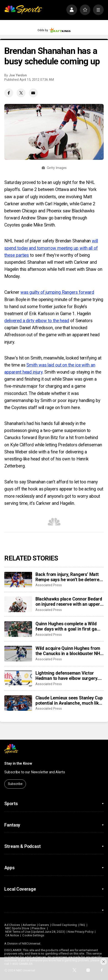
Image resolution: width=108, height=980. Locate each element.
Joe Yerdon (18, 75)
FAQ (82, 925)
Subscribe (15, 784)
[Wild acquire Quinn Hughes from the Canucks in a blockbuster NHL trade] (18, 654)
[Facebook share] (9, 93)
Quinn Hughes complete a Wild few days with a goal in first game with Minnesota (69, 626)
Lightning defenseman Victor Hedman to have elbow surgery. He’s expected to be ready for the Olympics (68, 676)
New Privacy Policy (81, 932)
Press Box (39, 928)
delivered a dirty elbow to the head (37, 321)
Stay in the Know (18, 763)
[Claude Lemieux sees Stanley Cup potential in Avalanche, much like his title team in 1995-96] (18, 703)
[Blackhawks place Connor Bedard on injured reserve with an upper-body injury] (18, 604)
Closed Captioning (64, 925)
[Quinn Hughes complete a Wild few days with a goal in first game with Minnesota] (18, 629)
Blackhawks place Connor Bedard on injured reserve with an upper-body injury (69, 602)
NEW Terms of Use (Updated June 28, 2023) (35, 932)
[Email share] (33, 93)
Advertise (29, 925)
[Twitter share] (21, 93)
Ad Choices (12, 925)
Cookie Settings (33, 935)
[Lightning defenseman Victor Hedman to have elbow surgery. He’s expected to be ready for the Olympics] (18, 678)
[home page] (23, 10)
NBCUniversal (31, 944)
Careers (44, 925)
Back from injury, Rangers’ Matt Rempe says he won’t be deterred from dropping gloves (69, 577)
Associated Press (49, 585)
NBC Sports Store (17, 928)
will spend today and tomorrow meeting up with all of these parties (51, 248)
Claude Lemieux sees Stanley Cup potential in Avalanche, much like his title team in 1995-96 (69, 701)
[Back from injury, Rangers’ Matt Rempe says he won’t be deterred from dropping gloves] (18, 580)
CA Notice (12, 935)
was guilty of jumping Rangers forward (57, 292)
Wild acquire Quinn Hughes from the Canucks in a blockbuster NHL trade (69, 651)
